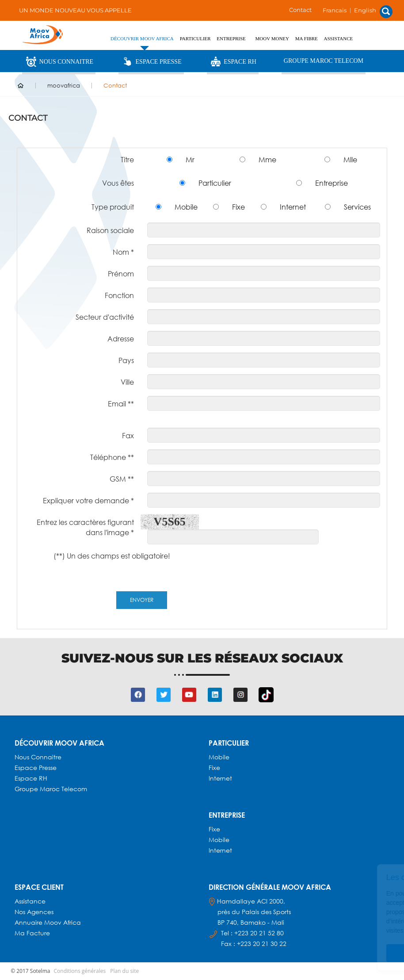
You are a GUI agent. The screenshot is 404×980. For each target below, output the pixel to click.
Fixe (238, 207)
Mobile (186, 207)
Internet (293, 207)
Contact (300, 10)
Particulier (215, 183)
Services (357, 207)
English (365, 10)
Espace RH (233, 61)
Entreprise (332, 183)
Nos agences (34, 912)
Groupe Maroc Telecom (324, 61)
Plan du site (124, 971)
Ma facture (32, 933)
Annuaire (29, 922)
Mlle (350, 159)
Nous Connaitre (59, 61)
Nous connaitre (38, 757)
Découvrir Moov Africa (142, 38)
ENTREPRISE (231, 38)
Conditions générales (80, 971)
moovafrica (64, 85)
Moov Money (273, 38)
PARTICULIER (195, 38)
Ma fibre (307, 38)
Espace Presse (151, 61)
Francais (335, 10)
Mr (190, 159)
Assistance (339, 38)
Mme (267, 159)
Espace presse (36, 768)
